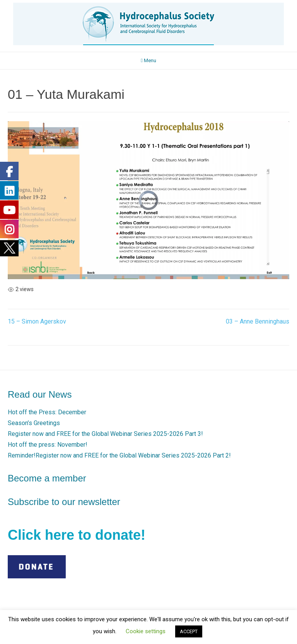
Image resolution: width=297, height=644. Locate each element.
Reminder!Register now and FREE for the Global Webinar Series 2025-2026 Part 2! (119, 455)
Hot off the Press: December (47, 412)
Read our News (40, 394)
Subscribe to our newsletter (64, 502)
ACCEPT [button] (189, 631)
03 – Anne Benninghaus (258, 321)
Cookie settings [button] (146, 631)
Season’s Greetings (34, 423)
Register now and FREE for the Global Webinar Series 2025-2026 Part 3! (105, 434)
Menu (148, 60)
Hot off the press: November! (48, 445)
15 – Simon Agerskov (37, 321)
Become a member (47, 478)
